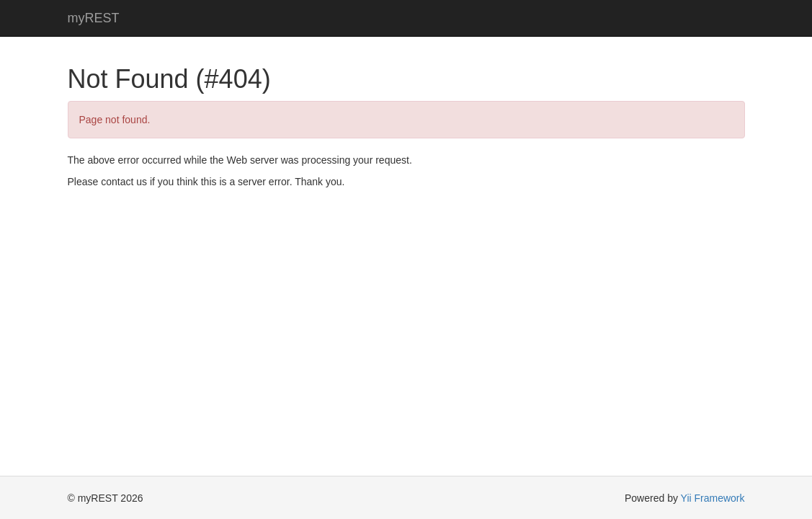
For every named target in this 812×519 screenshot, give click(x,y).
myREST (94, 18)
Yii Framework (713, 498)
